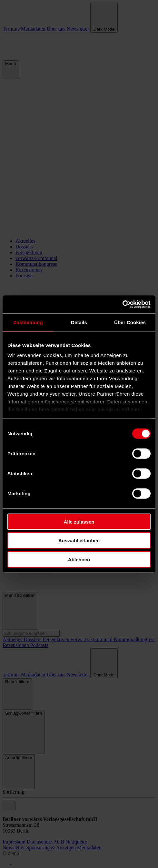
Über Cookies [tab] (130, 322)
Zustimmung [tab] (28, 322)
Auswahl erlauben (79, 540)
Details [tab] (79, 322)
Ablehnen (79, 559)
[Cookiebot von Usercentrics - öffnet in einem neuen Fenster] (122, 304)
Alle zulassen (79, 521)
